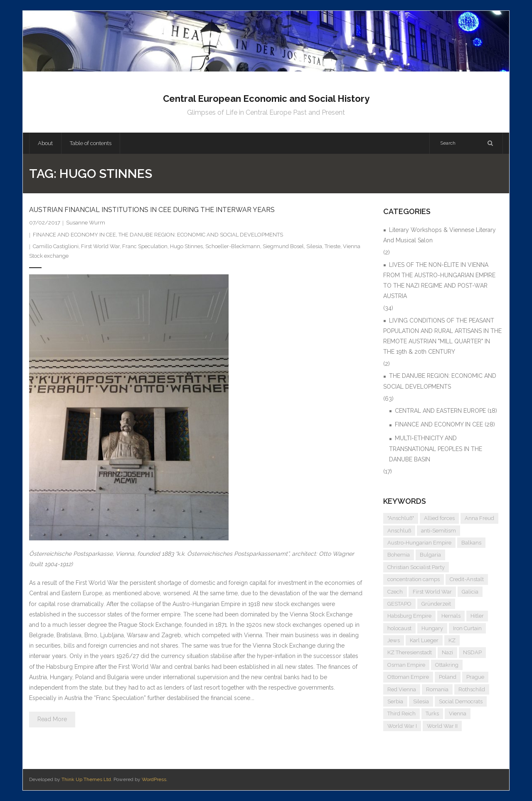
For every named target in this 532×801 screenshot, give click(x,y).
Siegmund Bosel (283, 246)
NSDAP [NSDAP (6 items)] (472, 652)
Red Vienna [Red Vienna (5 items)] (402, 689)
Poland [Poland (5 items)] (448, 677)
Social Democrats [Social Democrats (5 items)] (461, 701)
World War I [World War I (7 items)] (402, 726)
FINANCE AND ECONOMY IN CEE (74, 235)
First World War (100, 246)
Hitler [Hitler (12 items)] (477, 616)
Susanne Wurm (86, 223)
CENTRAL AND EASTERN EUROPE (440, 411)
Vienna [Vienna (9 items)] (458, 714)
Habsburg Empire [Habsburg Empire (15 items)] (409, 616)
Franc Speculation (145, 246)
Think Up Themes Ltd (86, 779)
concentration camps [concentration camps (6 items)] (414, 579)
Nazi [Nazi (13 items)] (447, 652)
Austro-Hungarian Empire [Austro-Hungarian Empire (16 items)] (419, 543)
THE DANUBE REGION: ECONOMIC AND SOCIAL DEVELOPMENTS (201, 235)
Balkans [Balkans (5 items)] (471, 543)
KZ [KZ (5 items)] (452, 640)
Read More (52, 719)
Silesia (314, 246)
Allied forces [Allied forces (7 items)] (439, 518)
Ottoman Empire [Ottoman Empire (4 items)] (408, 677)
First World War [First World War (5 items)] (432, 592)
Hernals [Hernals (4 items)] (451, 616)
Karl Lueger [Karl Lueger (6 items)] (424, 640)
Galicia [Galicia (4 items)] (470, 592)
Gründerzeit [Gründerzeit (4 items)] (436, 604)
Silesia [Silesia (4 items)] (421, 701)
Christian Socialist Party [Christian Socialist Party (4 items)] (416, 567)
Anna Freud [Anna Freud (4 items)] (479, 518)
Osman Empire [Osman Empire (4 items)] (406, 665)
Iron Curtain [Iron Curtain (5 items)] (467, 628)
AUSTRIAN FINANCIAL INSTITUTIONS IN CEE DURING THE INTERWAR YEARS (152, 210)
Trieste (332, 246)
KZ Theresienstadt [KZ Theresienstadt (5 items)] (410, 652)
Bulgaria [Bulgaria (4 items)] (430, 555)
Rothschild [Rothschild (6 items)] (472, 689)
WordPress (154, 779)
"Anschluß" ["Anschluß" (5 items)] (401, 518)
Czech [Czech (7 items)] (395, 592)
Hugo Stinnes (186, 246)
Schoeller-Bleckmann (233, 246)
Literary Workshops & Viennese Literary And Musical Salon (440, 235)
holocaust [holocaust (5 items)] (399, 628)
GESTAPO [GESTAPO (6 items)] (399, 604)
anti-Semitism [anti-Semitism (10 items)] (438, 531)
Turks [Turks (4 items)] (432, 714)
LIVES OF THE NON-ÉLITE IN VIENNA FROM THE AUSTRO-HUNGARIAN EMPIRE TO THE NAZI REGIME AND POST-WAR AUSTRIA (439, 281)
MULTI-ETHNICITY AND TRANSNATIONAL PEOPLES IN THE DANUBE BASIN (436, 449)
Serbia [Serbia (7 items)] (395, 701)
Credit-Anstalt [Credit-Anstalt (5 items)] (467, 579)
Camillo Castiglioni (56, 246)
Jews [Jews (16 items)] (394, 640)
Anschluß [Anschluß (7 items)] (399, 531)
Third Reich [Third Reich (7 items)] (401, 714)
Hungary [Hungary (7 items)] (432, 628)
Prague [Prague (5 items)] (475, 677)
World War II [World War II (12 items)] (442, 726)
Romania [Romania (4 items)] (437, 689)
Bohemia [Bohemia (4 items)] (399, 555)
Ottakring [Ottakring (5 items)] (447, 665)
